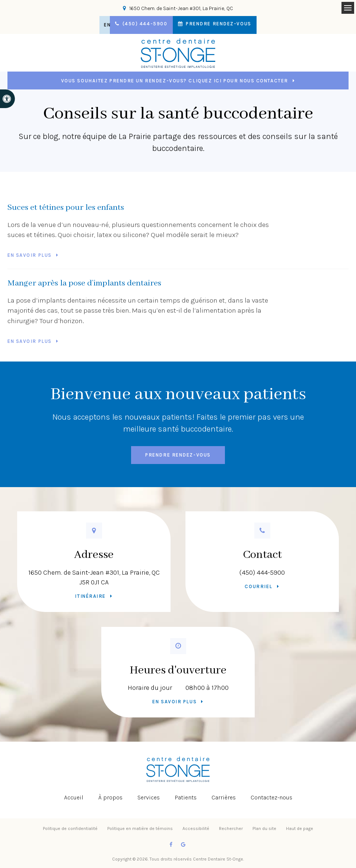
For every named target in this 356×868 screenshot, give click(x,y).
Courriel (258, 586)
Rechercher (231, 828)
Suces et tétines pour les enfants (66, 208)
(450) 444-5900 (262, 572)
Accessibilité (196, 828)
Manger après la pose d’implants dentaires (84, 283)
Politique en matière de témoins (140, 828)
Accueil (74, 797)
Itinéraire (90, 596)
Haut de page (300, 828)
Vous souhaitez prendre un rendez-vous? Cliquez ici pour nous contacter (175, 81)
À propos (110, 797)
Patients (186, 797)
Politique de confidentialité (70, 828)
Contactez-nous (271, 797)
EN (103, 25)
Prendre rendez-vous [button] (222, 25)
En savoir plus (30, 255)
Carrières (224, 797)
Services (149, 797)
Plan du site (264, 828)
